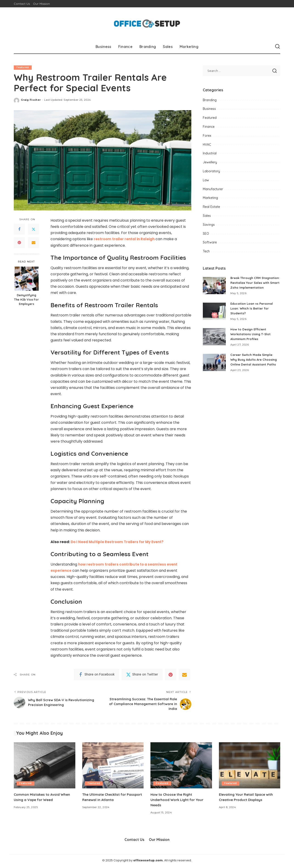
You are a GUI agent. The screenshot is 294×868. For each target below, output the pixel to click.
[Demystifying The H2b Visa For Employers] (27, 279)
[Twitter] (34, 229)
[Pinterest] (19, 243)
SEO (206, 234)
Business (209, 109)
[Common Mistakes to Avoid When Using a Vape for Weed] (45, 767)
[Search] (277, 47)
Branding (210, 100)
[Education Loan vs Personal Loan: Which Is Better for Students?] (214, 316)
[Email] (34, 243)
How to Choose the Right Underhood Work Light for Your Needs (179, 801)
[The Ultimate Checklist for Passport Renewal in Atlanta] (113, 767)
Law (206, 180)
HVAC (207, 145)
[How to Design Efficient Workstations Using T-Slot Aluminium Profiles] (214, 342)
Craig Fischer (31, 100)
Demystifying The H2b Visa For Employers (26, 299)
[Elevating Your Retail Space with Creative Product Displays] (250, 767)
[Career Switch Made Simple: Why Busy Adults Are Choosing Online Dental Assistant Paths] (214, 367)
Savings (209, 225)
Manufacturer (213, 189)
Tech (206, 251)
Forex (207, 136)
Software (210, 242)
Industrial (210, 153)
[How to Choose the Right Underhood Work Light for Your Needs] (181, 767)
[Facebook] (19, 229)
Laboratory (211, 171)
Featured (23, 67)
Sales (207, 216)
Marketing (210, 198)
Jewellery (210, 162)
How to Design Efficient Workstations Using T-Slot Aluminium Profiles (251, 339)
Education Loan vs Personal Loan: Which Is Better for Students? (253, 313)
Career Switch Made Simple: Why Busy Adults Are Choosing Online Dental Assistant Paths (255, 364)
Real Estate (211, 207)
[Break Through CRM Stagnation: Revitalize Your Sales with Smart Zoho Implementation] (214, 288)
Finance (209, 127)
